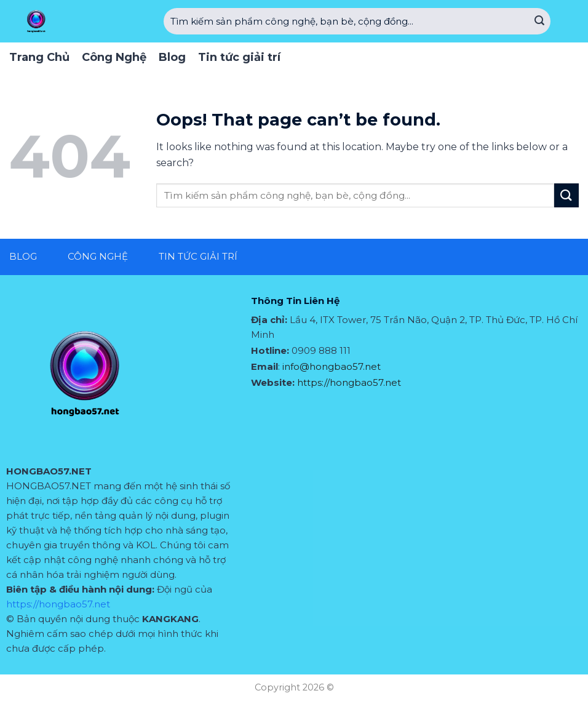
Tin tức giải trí (239, 57)
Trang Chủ (39, 57)
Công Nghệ (114, 57)
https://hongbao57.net (58, 604)
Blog (172, 57)
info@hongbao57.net (332, 366)
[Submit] (539, 22)
